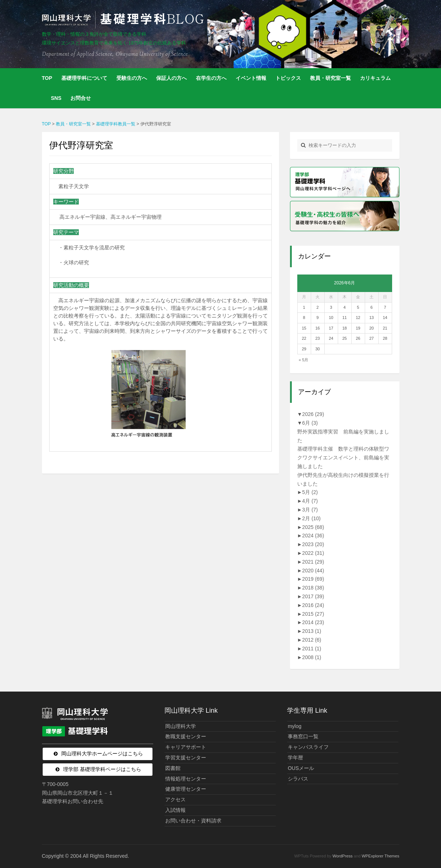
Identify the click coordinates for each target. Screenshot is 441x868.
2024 (313, 536)
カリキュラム (375, 78)
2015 (313, 614)
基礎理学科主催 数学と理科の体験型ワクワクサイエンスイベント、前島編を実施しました (343, 458)
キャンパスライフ (308, 747)
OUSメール (301, 768)
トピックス (288, 78)
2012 (312, 640)
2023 (313, 544)
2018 (313, 588)
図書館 (173, 768)
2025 (313, 527)
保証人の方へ (171, 78)
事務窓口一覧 (303, 736)
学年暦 (295, 758)
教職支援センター (186, 736)
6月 (310, 423)
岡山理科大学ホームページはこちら (102, 754)
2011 (312, 649)
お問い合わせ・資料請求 (193, 821)
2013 (312, 631)
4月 (310, 501)
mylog (295, 726)
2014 (313, 622)
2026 (313, 414)
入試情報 (175, 810)
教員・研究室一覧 (330, 78)
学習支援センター (186, 758)
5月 (310, 492)
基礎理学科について (84, 78)
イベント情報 (251, 78)
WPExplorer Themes (381, 856)
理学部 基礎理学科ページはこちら (102, 769)
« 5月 (303, 360)
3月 (310, 510)
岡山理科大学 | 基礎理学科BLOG (124, 20)
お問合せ (81, 98)
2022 (313, 553)
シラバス (298, 779)
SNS (56, 98)
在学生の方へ (211, 78)
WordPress (342, 856)
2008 (312, 657)
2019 (313, 579)
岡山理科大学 (181, 726)
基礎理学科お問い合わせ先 (73, 801)
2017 (313, 596)
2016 (313, 605)
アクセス (175, 799)
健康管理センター (186, 789)
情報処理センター (186, 779)
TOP (47, 78)
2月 (311, 518)
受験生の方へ (132, 78)
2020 (313, 571)
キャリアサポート (186, 747)
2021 (313, 562)
